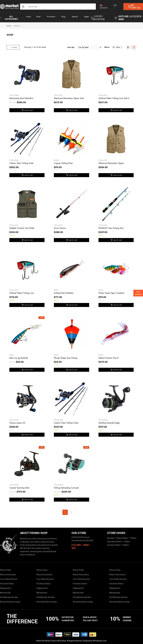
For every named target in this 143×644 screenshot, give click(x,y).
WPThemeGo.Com (100, 641)
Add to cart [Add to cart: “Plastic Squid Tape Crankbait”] (118, 305)
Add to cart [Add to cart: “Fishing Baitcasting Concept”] (73, 500)
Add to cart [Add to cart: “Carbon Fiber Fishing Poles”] (73, 435)
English (103, 7)
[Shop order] (89, 47)
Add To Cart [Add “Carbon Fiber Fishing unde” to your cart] (29, 175)
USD (115, 5)
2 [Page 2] (71, 512)
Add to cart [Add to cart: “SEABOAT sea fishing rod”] (118, 240)
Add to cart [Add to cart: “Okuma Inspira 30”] (29, 435)
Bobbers (57, 160)
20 (114, 47)
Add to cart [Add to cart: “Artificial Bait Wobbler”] (73, 305)
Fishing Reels (14, 95)
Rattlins (56, 290)
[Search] (23, 7)
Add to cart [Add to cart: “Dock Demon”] (73, 240)
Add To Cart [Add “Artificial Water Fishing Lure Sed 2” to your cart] (118, 110)
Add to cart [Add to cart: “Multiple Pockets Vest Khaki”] (29, 240)
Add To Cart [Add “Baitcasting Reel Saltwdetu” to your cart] (29, 110)
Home (9, 26)
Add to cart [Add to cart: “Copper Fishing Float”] (73, 175)
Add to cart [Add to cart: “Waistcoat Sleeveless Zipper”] (118, 175)
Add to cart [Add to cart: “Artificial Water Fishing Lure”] (29, 305)
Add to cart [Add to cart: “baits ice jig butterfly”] (29, 370)
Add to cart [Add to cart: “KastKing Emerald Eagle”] (118, 435)
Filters (12, 47)
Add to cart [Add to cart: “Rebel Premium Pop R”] (118, 370)
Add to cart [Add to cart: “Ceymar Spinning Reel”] (29, 500)
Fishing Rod (58, 95)
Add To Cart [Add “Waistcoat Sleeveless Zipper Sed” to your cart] (73, 110)
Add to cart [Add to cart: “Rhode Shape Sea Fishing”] (73, 370)
